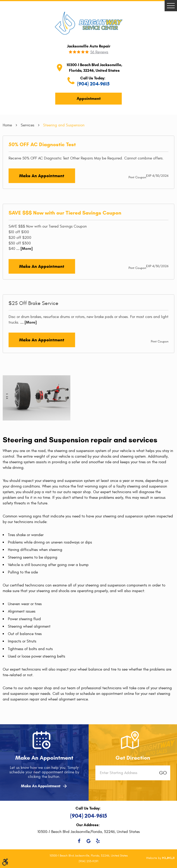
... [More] (24, 249)
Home (7, 125)
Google (88, 841)
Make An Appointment (44, 786)
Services (28, 125)
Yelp (98, 841)
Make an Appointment (42, 176)
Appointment (89, 98)
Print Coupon (137, 177)
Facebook (79, 841)
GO (163, 773)
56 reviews (99, 52)
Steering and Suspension (64, 125)
